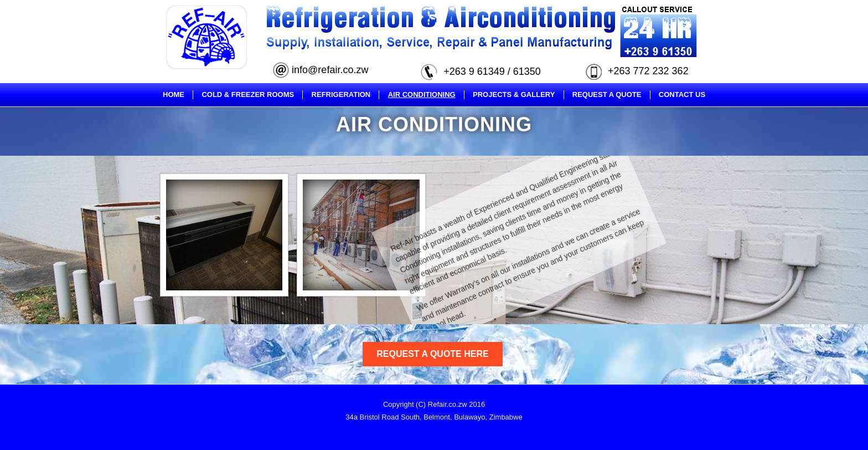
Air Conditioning (422, 94)
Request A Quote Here (432, 354)
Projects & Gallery (514, 94)
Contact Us (682, 94)
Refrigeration (341, 94)
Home (174, 94)
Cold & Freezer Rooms (248, 94)
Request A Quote (607, 94)
